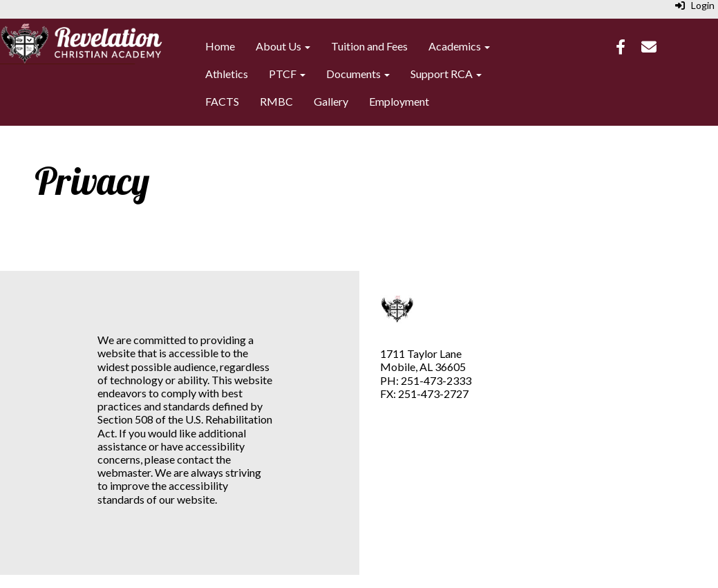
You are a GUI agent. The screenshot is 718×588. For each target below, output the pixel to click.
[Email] (649, 48)
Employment (399, 101)
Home (220, 46)
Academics (459, 46)
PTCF (287, 74)
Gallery (331, 101)
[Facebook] (621, 48)
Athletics (227, 74)
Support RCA (446, 74)
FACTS (222, 101)
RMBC (276, 101)
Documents (358, 74)
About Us (283, 46)
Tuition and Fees (369, 46)
